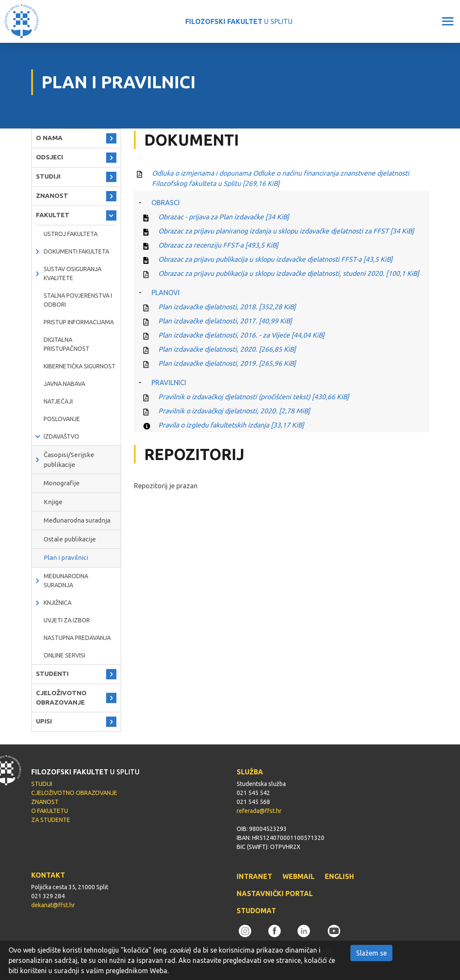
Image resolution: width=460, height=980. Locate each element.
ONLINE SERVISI (64, 655)
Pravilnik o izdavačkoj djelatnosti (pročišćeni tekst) (254, 397)
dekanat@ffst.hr (53, 905)
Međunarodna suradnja (77, 520)
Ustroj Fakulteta (71, 234)
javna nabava (64, 384)
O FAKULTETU (50, 811)
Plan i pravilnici (66, 557)
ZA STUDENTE (51, 820)
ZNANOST (52, 196)
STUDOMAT (256, 911)
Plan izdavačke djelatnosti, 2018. (227, 307)
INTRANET (254, 876)
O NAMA (49, 138)
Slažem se (371, 953)
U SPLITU (239, 21)
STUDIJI (48, 176)
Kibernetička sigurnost (80, 366)
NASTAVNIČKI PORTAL (275, 893)
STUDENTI (52, 674)
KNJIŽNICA (58, 603)
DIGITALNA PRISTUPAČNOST (67, 344)
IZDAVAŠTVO (61, 436)
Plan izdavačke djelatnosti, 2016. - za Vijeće (241, 335)
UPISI (44, 721)
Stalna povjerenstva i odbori (78, 300)
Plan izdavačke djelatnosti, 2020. (227, 349)
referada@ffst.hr (259, 811)
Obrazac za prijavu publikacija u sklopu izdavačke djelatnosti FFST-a (275, 259)
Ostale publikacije (70, 539)
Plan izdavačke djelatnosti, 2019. (227, 363)
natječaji (58, 401)
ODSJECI (49, 157)
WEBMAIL (298, 876)
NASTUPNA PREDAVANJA (77, 638)
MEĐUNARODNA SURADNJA (66, 581)
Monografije (62, 483)
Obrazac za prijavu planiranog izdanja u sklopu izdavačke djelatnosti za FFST (286, 231)
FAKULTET (53, 215)
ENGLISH (339, 876)
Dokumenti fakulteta (76, 251)
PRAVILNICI (169, 382)
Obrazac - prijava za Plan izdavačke (224, 217)
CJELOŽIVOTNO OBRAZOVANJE (61, 698)
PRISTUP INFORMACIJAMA (79, 322)
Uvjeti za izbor (67, 620)
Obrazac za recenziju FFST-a (218, 245)
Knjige (53, 502)
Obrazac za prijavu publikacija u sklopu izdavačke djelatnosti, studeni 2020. (289, 273)
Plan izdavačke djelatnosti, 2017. (225, 321)
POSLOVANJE (62, 419)
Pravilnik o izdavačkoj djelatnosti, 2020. (234, 411)
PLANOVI (166, 293)
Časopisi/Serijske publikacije (69, 460)
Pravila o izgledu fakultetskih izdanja (231, 425)
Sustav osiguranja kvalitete (73, 273)
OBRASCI (166, 203)
